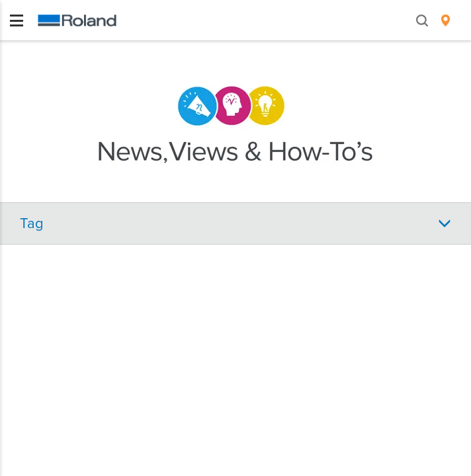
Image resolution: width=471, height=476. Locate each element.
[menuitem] (446, 20)
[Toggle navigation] (17, 20)
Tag (32, 223)
